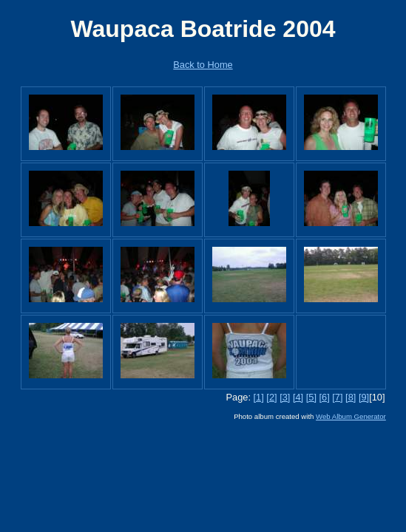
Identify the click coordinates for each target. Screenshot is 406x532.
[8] (351, 397)
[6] (325, 397)
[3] (285, 397)
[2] (271, 397)
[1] (259, 397)
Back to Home (203, 65)
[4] (298, 397)
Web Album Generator (351, 416)
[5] (311, 397)
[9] (364, 397)
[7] (337, 397)
